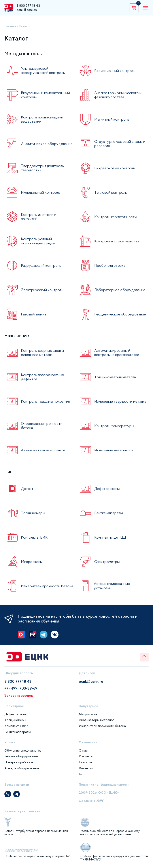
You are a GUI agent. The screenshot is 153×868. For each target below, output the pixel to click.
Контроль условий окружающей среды (38, 241)
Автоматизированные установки (112, 586)
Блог (82, 774)
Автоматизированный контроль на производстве (117, 353)
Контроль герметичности (115, 217)
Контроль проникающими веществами (42, 119)
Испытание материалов (114, 450)
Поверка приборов (19, 762)
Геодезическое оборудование (120, 314)
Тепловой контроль (111, 192)
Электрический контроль (42, 290)
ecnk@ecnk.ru (27, 10)
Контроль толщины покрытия (45, 401)
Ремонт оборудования (21, 756)
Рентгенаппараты (109, 513)
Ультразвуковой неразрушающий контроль (43, 71)
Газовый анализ (34, 314)
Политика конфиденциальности (104, 785)
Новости (85, 762)
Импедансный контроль (41, 192)
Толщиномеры (33, 513)
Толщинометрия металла (115, 377)
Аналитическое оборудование (47, 144)
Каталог (25, 26)
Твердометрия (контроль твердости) (42, 168)
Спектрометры (107, 562)
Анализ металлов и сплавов (43, 450)
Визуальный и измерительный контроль (45, 95)
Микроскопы (32, 562)
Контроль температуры (114, 426)
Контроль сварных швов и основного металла (42, 353)
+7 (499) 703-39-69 (21, 688)
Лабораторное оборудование (120, 290)
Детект (27, 489)
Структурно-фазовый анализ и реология (120, 144)
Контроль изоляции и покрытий (39, 217)
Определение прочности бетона (42, 426)
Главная (10, 26)
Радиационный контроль (115, 71)
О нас (83, 750)
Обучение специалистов (23, 750)
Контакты (86, 756)
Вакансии (86, 768)
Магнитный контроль (112, 119)
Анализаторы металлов (97, 720)
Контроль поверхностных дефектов (42, 377)
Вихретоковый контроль (115, 168)
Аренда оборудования (22, 768)
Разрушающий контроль (41, 265)
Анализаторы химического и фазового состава (118, 95)
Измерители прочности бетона (47, 586)
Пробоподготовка (110, 265)
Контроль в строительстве (117, 241)
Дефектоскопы (107, 489)
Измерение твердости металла (120, 401)
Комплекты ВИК (34, 537)
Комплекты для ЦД (110, 537)
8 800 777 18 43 (28, 6)
